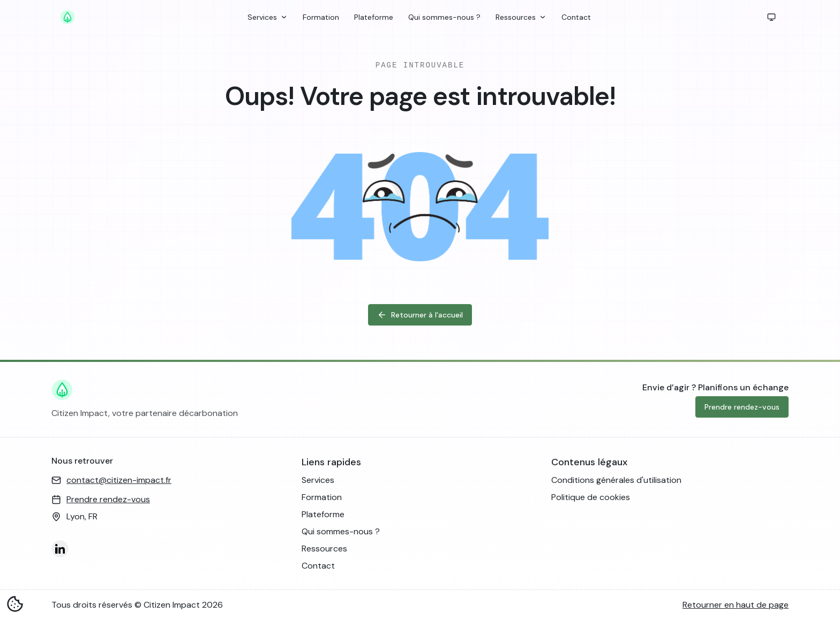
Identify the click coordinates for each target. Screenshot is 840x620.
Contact (576, 17)
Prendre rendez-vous (742, 407)
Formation (321, 17)
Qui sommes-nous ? (444, 17)
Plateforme (374, 17)
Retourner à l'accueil (420, 315)
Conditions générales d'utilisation (616, 480)
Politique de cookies (591, 497)
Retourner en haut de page (736, 605)
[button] (771, 17)
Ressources (521, 17)
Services (268, 17)
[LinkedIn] (60, 549)
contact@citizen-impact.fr (119, 480)
